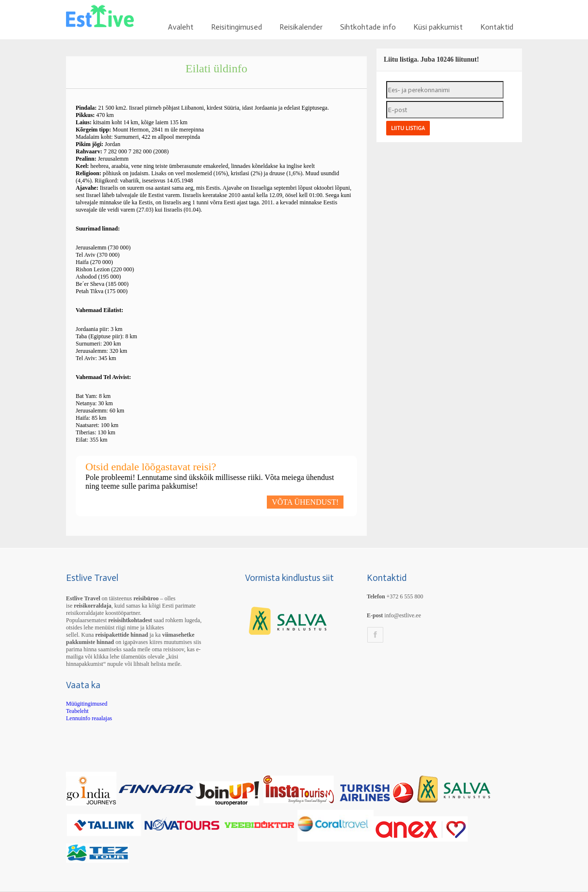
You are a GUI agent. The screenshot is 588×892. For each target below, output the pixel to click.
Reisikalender (301, 27)
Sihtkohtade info (368, 27)
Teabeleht (77, 711)
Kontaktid (497, 27)
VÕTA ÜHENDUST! (305, 502)
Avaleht (181, 27)
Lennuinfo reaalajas (89, 718)
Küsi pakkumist (438, 27)
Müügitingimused (87, 704)
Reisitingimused (237, 27)
